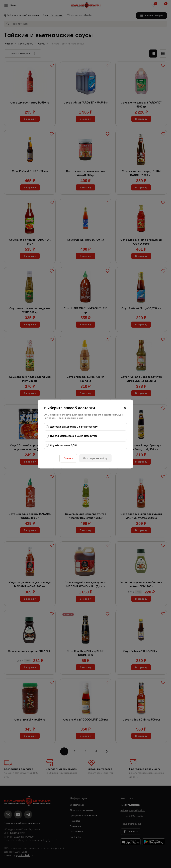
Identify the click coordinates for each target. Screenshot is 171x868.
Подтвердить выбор (95, 458)
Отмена (68, 458)
